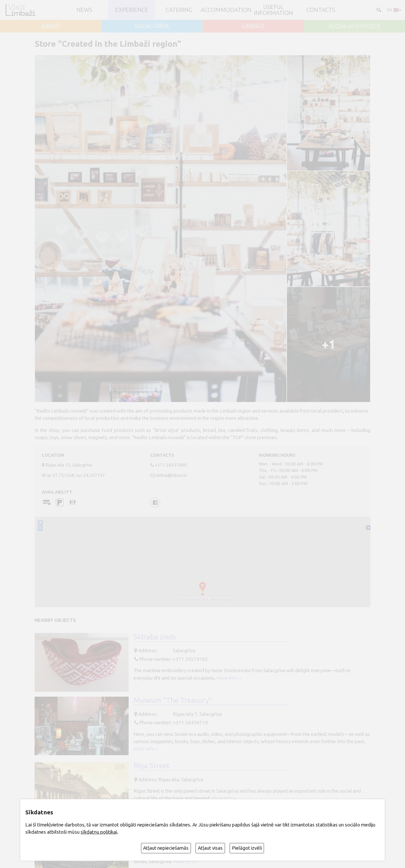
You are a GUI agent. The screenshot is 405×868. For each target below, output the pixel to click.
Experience (132, 10)
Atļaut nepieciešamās (166, 848)
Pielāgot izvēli (247, 848)
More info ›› (229, 678)
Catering (179, 10)
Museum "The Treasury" (173, 700)
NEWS (84, 10)
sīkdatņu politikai (99, 832)
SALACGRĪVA (152, 26)
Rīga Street (152, 765)
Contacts (321, 10)
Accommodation (226, 10)
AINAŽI (51, 26)
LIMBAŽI (253, 26)
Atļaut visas (210, 848)
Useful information (273, 10)
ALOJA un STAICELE (354, 26)
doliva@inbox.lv (171, 475)
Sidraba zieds (155, 637)
